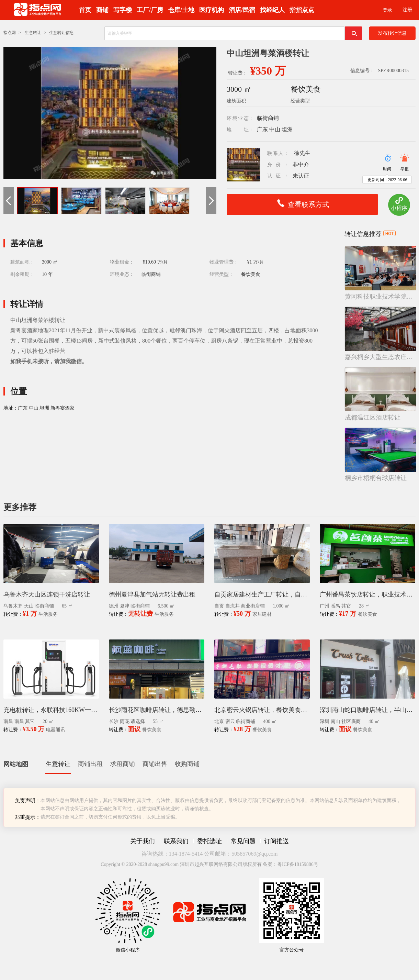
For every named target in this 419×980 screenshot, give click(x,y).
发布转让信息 (392, 33)
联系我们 (176, 841)
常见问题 (243, 841)
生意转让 (33, 33)
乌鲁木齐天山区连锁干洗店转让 (47, 594)
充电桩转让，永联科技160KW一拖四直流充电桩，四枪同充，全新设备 (51, 710)
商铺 (102, 10)
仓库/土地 (181, 10)
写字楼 (123, 10)
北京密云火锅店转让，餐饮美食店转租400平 (262, 710)
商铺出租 (90, 764)
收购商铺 (187, 764)
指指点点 (302, 10)
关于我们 (143, 841)
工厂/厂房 (150, 10)
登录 (387, 10)
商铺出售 (155, 764)
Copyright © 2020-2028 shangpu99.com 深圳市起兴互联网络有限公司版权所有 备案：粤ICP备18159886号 (209, 864)
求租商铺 (123, 764)
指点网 (10, 33)
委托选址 (209, 841)
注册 (407, 10)
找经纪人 (272, 10)
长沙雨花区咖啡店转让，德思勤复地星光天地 (157, 710)
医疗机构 (212, 10)
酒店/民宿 (242, 10)
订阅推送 (276, 841)
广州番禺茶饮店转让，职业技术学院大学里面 (367, 594)
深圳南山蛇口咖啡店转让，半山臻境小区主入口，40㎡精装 (367, 710)
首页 (85, 10)
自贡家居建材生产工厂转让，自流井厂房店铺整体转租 (262, 594)
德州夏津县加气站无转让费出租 (152, 594)
